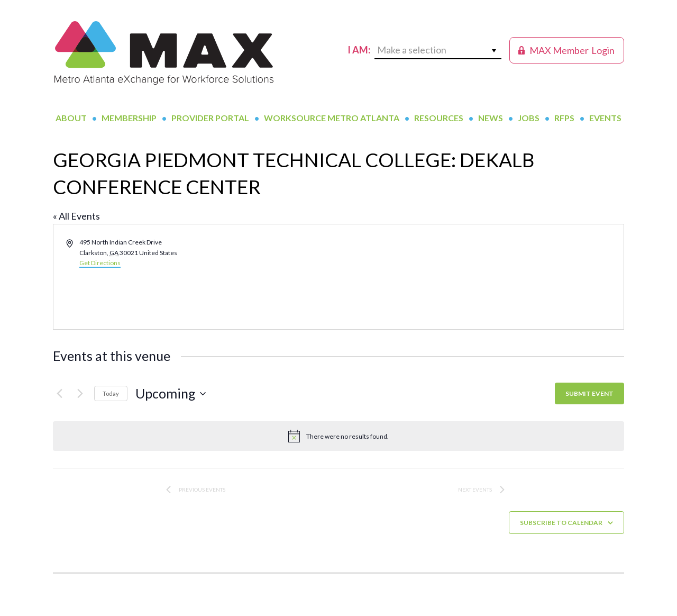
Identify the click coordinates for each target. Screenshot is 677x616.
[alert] (338, 436)
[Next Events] (80, 394)
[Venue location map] (480, 277)
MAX (164, 53)
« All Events (76, 216)
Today (111, 393)
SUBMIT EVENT (589, 393)
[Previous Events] (59, 394)
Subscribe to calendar (561, 523)
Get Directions (100, 263)
